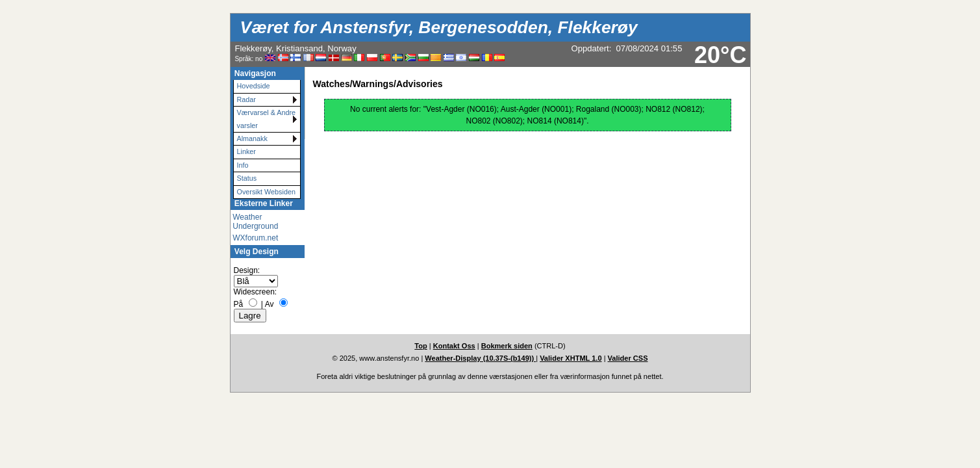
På (239, 304)
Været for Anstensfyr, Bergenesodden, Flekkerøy (439, 27)
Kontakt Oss (454, 346)
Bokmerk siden (507, 346)
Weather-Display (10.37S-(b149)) (480, 358)
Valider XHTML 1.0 (571, 358)
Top (421, 346)
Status (247, 178)
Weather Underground (255, 222)
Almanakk (252, 138)
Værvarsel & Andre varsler (267, 119)
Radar (246, 99)
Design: (247, 270)
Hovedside (254, 86)
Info (243, 165)
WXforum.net (255, 238)
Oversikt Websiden (266, 192)
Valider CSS (628, 358)
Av (270, 304)
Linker (246, 151)
